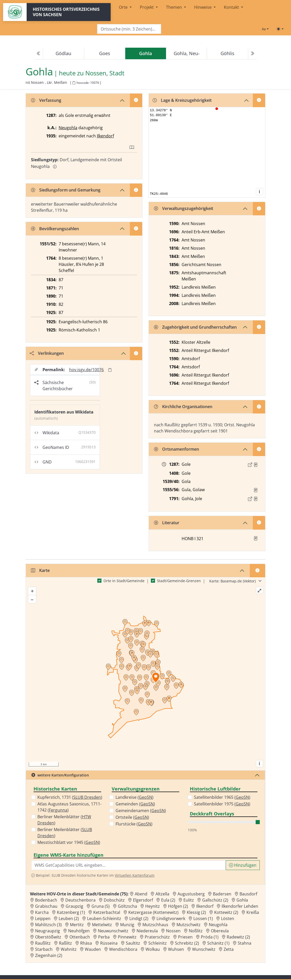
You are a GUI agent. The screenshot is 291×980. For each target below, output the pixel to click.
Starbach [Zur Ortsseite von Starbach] (44, 949)
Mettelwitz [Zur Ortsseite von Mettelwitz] (102, 925)
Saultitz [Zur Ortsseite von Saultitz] (133, 943)
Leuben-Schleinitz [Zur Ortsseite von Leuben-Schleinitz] (104, 918)
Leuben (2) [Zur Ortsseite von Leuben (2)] (69, 918)
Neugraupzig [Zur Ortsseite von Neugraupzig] (48, 931)
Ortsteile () (132, 817)
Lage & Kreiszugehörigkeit (182, 100)
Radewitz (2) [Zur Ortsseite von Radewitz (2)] (238, 937)
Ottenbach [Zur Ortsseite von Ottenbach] (80, 937)
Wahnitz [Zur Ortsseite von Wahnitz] (69, 949)
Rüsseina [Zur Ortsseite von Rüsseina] (109, 943)
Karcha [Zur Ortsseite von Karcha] (42, 912)
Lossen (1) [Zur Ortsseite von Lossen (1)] (203, 918)
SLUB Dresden (87, 797)
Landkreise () (134, 797)
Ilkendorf (105, 136)
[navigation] (145, 54)
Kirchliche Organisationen (183, 407)
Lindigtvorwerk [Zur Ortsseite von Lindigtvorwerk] (171, 918)
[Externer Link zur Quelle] (250, 465)
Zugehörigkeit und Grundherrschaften (195, 327)
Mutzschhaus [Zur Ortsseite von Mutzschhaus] (155, 925)
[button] (256, 465)
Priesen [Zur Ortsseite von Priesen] (185, 937)
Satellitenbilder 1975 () (222, 804)
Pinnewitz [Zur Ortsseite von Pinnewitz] (127, 937)
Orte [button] (124, 7)
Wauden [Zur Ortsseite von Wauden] (93, 949)
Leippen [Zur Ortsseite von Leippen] (43, 918)
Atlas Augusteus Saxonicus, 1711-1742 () (69, 807)
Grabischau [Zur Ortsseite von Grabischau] (46, 906)
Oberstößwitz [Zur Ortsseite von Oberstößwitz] (48, 937)
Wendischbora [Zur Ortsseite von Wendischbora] (123, 949)
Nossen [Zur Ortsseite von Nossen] (173, 931)
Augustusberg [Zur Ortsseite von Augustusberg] (191, 894)
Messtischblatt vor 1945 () (69, 842)
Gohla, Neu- (187, 53)
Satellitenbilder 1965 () (222, 797)
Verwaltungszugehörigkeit (184, 208)
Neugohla (68, 128)
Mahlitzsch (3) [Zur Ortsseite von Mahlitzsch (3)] (48, 925)
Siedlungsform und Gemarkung (66, 190)
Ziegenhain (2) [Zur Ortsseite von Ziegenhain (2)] (49, 955)
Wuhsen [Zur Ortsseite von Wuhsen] (176, 949)
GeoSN (92, 842)
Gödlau (63, 53)
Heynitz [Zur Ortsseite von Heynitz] (153, 906)
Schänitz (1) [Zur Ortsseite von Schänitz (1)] (218, 943)
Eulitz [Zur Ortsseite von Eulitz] (189, 900)
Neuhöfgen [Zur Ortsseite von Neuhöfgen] (79, 931)
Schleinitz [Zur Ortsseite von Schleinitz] (158, 943)
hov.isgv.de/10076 (86, 370)
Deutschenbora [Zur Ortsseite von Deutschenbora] (80, 900)
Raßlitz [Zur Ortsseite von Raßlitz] (65, 943)
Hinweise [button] (203, 7)
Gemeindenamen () (141, 811)
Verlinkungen (47, 353)
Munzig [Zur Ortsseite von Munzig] (127, 925)
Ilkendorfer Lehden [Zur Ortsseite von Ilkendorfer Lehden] (240, 906)
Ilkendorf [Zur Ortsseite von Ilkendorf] (205, 906)
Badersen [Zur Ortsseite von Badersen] (222, 894)
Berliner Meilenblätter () (64, 820)
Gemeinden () (135, 804)
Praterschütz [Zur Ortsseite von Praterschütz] (157, 937)
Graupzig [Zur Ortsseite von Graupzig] (74, 906)
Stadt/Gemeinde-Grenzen (179, 581)
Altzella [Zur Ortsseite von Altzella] (162, 894)
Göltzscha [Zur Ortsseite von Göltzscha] (127, 906)
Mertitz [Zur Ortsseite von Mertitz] (77, 925)
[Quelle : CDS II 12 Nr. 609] (256, 465)
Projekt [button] (147, 7)
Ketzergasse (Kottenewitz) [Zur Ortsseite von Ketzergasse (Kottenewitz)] (153, 912)
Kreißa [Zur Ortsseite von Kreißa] (253, 912)
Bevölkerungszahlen (55, 229)
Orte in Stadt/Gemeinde (124, 581)
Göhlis (227, 53)
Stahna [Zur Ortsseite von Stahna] (245, 943)
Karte (40, 570)
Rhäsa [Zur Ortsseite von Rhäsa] (86, 943)
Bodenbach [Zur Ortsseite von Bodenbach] (46, 900)
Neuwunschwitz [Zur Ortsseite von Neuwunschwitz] (113, 931)
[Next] (252, 54)
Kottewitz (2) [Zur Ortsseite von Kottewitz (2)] (226, 912)
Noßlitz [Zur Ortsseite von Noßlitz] (196, 931)
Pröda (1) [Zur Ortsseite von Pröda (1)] (210, 937)
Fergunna (58, 810)
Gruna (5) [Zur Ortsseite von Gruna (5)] (101, 906)
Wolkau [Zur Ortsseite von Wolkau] (153, 949)
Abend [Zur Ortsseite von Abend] (141, 894)
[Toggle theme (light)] (280, 29)
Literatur (167, 523)
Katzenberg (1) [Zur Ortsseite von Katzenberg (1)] (71, 912)
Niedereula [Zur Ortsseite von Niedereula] (147, 931)
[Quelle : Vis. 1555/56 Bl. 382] (256, 490)
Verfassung (46, 100)
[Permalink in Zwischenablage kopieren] (110, 370)
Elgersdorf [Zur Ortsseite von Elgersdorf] (143, 900)
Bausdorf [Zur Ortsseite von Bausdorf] (248, 894)
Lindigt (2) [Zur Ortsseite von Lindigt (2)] (139, 918)
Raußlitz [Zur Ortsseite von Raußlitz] (43, 943)
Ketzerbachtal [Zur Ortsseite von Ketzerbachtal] (107, 912)
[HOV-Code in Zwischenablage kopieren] (74, 83)
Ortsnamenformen (176, 449)
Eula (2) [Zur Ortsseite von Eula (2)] (168, 900)
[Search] (129, 29)
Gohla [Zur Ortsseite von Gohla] (242, 900)
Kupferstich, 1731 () (70, 797)
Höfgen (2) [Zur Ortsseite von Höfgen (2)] (178, 906)
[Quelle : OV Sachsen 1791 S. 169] (256, 499)
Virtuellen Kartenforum (135, 875)
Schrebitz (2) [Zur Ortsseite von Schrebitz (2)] (187, 943)
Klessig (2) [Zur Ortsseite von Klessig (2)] (196, 912)
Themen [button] (174, 7)
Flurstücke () (134, 824)
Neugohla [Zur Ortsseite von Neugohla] (218, 925)
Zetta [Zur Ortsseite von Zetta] (229, 949)
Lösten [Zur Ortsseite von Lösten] (228, 918)
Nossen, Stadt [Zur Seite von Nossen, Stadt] (105, 73)
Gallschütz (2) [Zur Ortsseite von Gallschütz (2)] (215, 900)
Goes (105, 53)
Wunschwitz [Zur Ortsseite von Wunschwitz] (204, 949)
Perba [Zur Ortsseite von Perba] (104, 937)
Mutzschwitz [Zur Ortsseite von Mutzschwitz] (189, 925)
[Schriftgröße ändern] (265, 29)
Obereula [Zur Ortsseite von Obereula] (220, 931)
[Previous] (39, 54)
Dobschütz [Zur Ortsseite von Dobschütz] (114, 900)
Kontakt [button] (232, 7)
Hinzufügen (243, 865)
